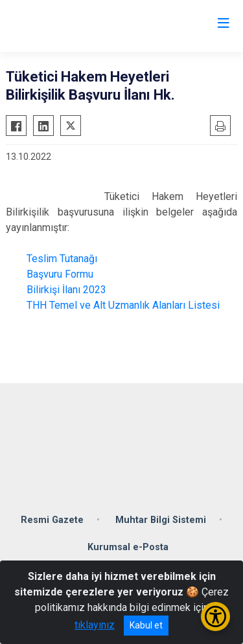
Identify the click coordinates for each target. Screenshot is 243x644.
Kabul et (146, 625)
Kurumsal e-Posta (128, 547)
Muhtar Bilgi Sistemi (161, 520)
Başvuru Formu (60, 274)
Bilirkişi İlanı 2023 (65, 290)
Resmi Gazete (52, 520)
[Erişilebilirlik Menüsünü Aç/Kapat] (215, 616)
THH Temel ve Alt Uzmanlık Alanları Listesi (121, 305)
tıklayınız (95, 625)
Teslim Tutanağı (61, 259)
